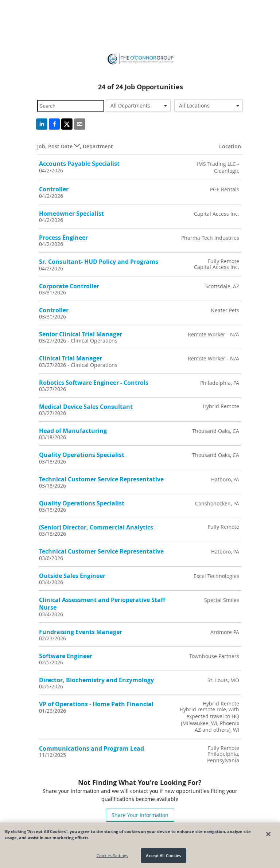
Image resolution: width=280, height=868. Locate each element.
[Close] (268, 834)
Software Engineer (66, 656)
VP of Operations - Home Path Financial (96, 704)
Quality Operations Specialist (82, 455)
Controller (54, 189)
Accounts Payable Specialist (79, 164)
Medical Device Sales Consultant (86, 407)
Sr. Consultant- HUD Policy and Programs (99, 262)
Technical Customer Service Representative (101, 479)
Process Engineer (63, 238)
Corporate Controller (69, 286)
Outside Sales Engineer (72, 576)
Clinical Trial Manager (71, 358)
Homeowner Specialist (71, 214)
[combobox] (138, 106)
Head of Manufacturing (73, 431)
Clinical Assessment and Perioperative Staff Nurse (102, 604)
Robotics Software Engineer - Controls (94, 383)
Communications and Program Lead (92, 748)
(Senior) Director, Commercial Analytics (96, 527)
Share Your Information (140, 815)
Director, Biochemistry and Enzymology (96, 680)
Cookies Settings (112, 855)
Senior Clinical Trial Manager (81, 334)
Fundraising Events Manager (81, 632)
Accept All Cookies (163, 855)
